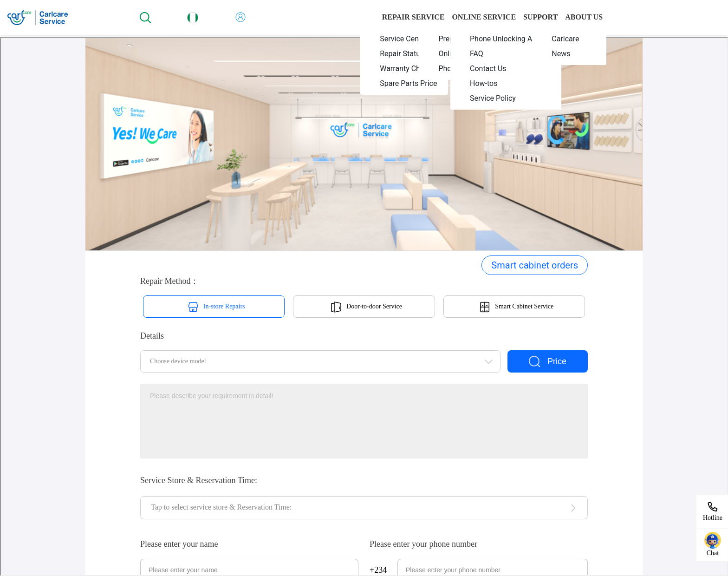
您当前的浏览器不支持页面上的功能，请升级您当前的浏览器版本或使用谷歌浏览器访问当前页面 (364, 307)
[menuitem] (405, 39)
